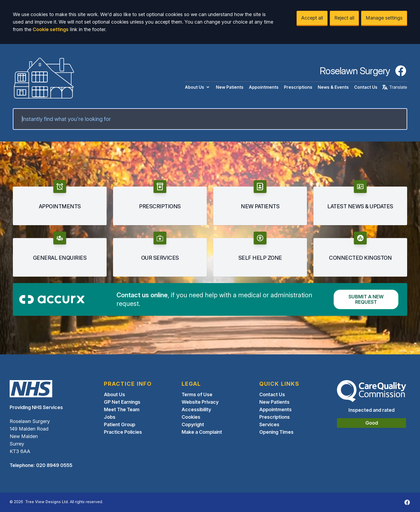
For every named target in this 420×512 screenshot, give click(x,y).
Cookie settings (51, 29)
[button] (60, 203)
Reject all (344, 18)
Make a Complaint (202, 432)
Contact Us (366, 87)
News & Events (333, 87)
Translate (394, 87)
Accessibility (196, 409)
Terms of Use (197, 394)
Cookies (191, 417)
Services (269, 424)
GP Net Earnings (122, 402)
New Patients (230, 87)
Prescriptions (298, 87)
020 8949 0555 (54, 465)
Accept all (312, 18)
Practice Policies (123, 432)
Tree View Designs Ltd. (47, 502)
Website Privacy (200, 402)
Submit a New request (366, 299)
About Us (198, 87)
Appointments (264, 87)
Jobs (110, 417)
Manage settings (384, 18)
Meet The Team (122, 409)
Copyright (193, 424)
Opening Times (276, 432)
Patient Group (120, 424)
